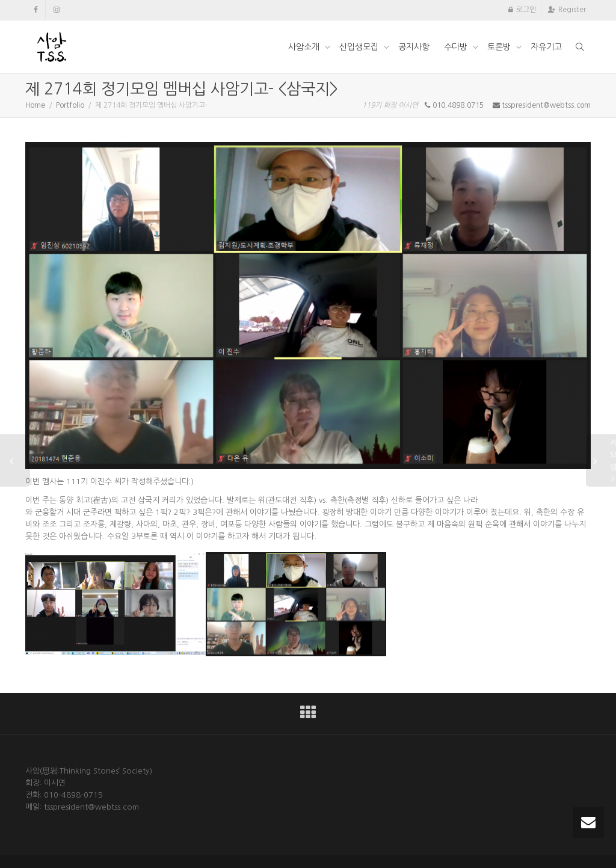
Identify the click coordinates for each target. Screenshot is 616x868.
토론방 (500, 47)
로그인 (526, 10)
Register (572, 10)
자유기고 (546, 47)
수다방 (457, 47)
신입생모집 (360, 47)
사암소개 (305, 47)
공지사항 (414, 47)
